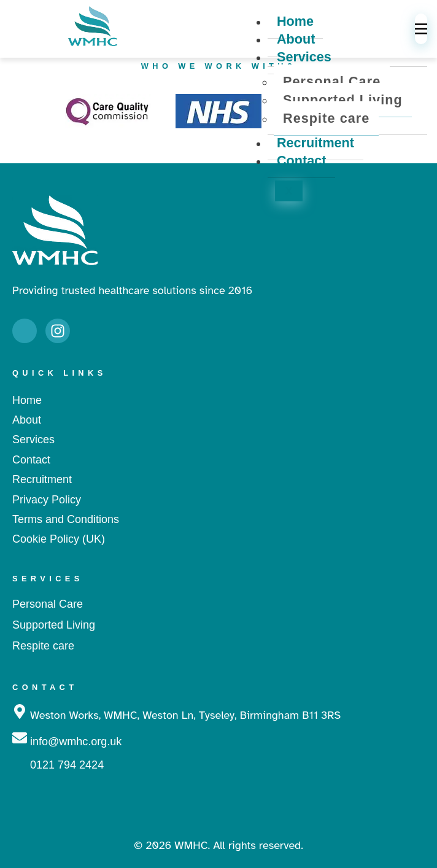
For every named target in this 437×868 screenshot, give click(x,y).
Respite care (326, 118)
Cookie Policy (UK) (59, 539)
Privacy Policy (47, 500)
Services (304, 57)
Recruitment (315, 143)
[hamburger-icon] (421, 29)
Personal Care (332, 81)
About (296, 39)
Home (27, 400)
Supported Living (343, 100)
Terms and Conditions (66, 519)
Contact (301, 161)
